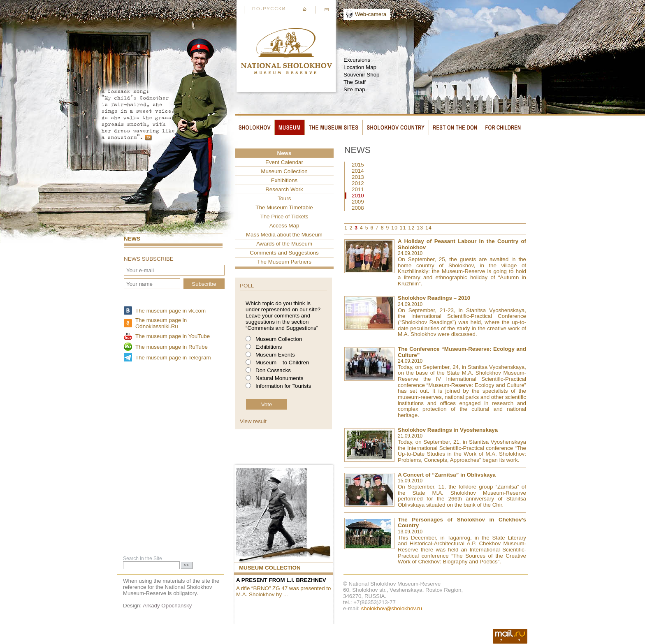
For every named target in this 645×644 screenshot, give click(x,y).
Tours (284, 198)
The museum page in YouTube (173, 336)
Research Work (284, 189)
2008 (358, 208)
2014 (358, 171)
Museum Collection (284, 171)
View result (253, 421)
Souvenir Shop (361, 75)
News (132, 239)
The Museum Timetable (284, 207)
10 (394, 228)
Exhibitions (284, 180)
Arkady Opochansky (167, 606)
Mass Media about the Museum (284, 235)
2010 (358, 196)
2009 (358, 202)
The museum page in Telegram (173, 358)
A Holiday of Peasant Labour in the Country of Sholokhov (462, 244)
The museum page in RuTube (172, 347)
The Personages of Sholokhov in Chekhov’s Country (462, 523)
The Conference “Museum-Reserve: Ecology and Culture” (462, 352)
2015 (358, 165)
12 (412, 228)
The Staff (355, 82)
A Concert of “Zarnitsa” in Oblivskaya (447, 475)
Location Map (360, 67)
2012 (358, 183)
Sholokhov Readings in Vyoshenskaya (448, 430)
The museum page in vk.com (171, 311)
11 (403, 228)
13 (420, 228)
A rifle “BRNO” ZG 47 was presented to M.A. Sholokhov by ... (283, 591)
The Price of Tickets (284, 217)
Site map (354, 89)
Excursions (357, 60)
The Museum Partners (284, 262)
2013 (358, 177)
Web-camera (371, 14)
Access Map (284, 226)
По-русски (269, 9)
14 (429, 228)
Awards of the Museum (284, 244)
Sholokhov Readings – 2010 (434, 298)
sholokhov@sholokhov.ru (392, 608)
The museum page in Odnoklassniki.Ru (161, 323)
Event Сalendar (284, 162)
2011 (358, 189)
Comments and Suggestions (284, 253)
